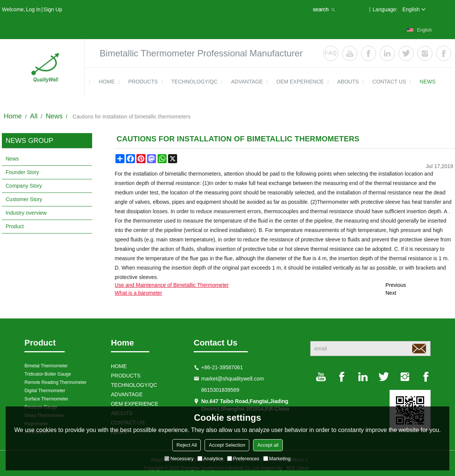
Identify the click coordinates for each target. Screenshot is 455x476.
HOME (107, 82)
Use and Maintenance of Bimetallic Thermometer (172, 285)
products (143, 82)
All (34, 116)
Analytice (210, 459)
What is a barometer (138, 293)
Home (13, 116)
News (54, 116)
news (428, 82)
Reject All (187, 445)
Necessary (179, 459)
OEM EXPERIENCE (300, 82)
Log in (33, 9)
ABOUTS (348, 82)
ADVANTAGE (247, 82)
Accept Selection (227, 445)
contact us (389, 82)
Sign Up (53, 9)
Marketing (277, 459)
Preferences (243, 459)
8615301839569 (220, 390)
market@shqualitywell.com (233, 379)
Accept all (268, 445)
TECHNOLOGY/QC (195, 82)
